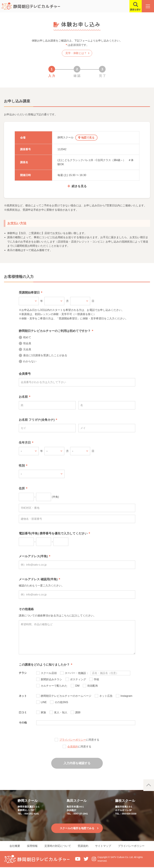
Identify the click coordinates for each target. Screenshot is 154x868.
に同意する (79, 740)
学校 (96, 679)
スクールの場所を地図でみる (77, 828)
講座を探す (134, 10)
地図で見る (89, 138)
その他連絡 (26, 609)
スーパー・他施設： (77, 673)
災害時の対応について (57, 846)
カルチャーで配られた (54, 686)
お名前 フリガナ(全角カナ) (37, 420)
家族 (43, 712)
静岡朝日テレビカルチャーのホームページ (66, 696)
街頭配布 (93, 686)
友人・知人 (61, 712)
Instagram (126, 696)
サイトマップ (105, 846)
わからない (30, 361)
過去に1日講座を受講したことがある (45, 355)
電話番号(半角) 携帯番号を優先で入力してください (53, 533)
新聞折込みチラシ (51, 679)
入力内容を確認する (77, 763)
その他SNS (61, 702)
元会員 (27, 349)
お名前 (23, 397)
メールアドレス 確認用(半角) (38, 579)
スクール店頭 (49, 673)
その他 (23, 723)
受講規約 (84, 846)
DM (77, 686)
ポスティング (78, 679)
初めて (27, 337)
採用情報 (30, 846)
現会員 (27, 343)
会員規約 (73, 747)
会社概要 (12, 846)
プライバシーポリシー (73, 740)
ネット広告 (106, 696)
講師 (78, 712)
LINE (44, 702)
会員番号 (25, 374)
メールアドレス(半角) (33, 556)
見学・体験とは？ (76, 53)
